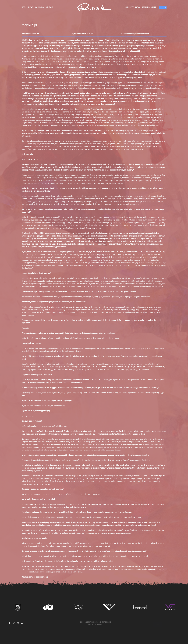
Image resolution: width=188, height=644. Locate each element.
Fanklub (146, 7)
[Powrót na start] (94, 7)
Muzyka (50, 7)
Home (24, 7)
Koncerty (129, 7)
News (31, 7)
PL (161, 7)
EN (165, 7)
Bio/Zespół (40, 7)
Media (138, 7)
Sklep (154, 7)
